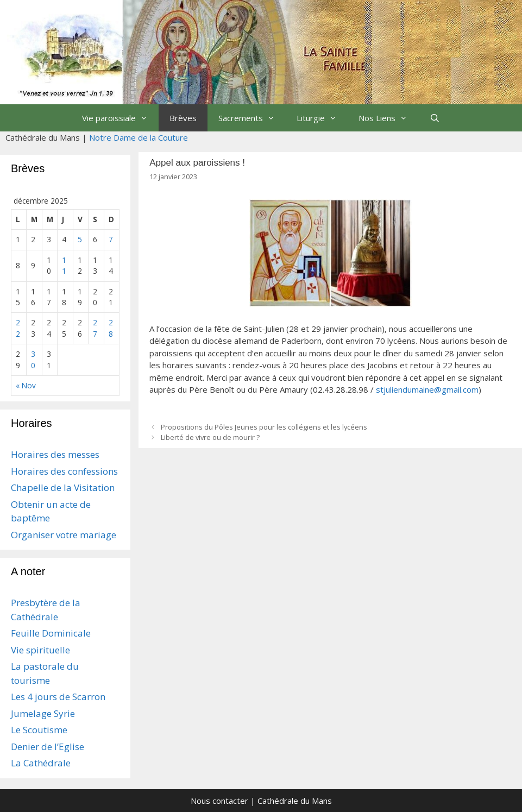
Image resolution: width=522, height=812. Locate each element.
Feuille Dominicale (51, 633)
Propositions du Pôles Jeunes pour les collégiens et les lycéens (264, 427)
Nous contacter (219, 801)
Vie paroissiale (120, 118)
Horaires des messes (55, 454)
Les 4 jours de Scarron (58, 697)
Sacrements (252, 118)
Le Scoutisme (39, 730)
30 (33, 359)
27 (95, 328)
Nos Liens (388, 118)
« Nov (26, 385)
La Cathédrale (41, 763)
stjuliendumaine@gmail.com (427, 389)
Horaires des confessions (64, 471)
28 (111, 328)
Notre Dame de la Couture (139, 137)
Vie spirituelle (40, 650)
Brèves (183, 118)
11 (64, 265)
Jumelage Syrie (43, 713)
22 (18, 328)
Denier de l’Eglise (48, 747)
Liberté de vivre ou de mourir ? (210, 437)
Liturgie (322, 118)
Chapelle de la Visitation (63, 487)
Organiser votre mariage (64, 535)
